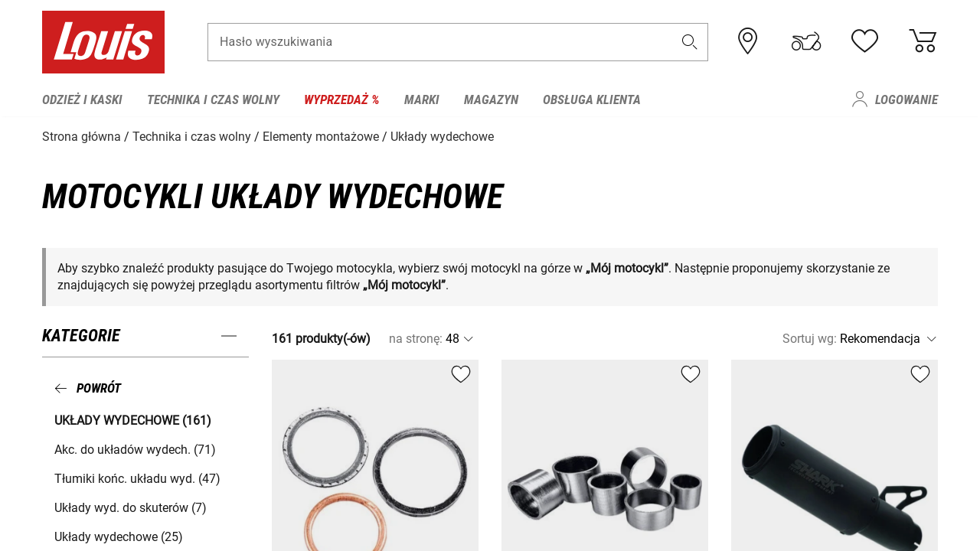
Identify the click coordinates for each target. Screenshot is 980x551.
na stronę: (416, 338)
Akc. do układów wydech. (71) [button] (135, 448)
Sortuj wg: (810, 338)
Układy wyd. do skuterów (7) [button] (131, 506)
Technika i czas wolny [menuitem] (213, 99)
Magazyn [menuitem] (491, 99)
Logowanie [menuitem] (906, 99)
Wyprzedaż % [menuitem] (342, 99)
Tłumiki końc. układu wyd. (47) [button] (137, 477)
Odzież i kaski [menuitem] (82, 99)
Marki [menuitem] (422, 99)
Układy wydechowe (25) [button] (119, 535)
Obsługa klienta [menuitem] (592, 99)
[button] (690, 43)
